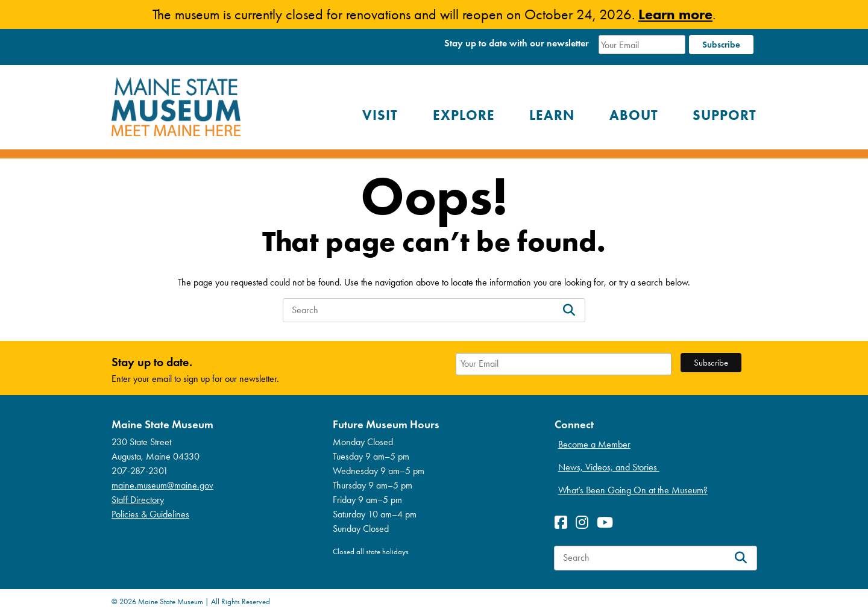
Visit (380, 115)
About (634, 115)
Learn (552, 115)
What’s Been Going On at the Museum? (633, 490)
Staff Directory (138, 500)
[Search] (569, 311)
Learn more (675, 14)
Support (725, 115)
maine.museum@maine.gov (162, 485)
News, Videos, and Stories (609, 467)
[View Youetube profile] (608, 523)
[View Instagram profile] (585, 523)
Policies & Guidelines (150, 514)
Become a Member (594, 444)
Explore (464, 115)
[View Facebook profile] (564, 523)
